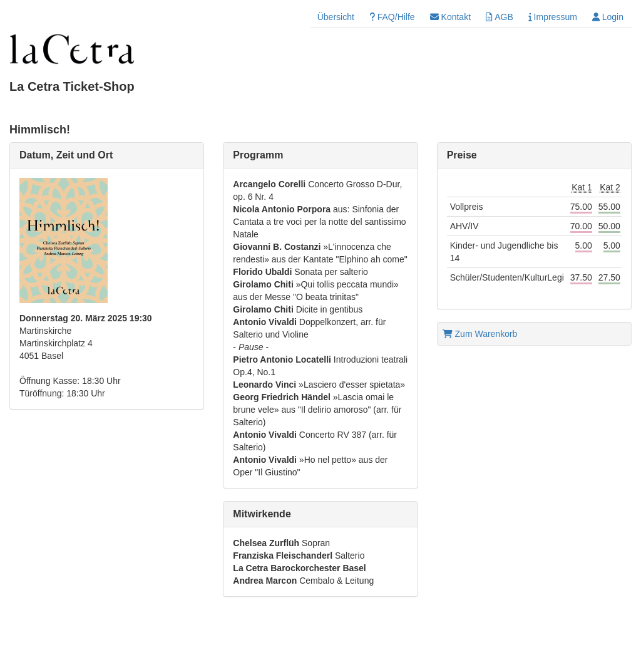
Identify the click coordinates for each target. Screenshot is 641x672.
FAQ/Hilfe (392, 17)
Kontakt (450, 17)
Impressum (553, 17)
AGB (500, 17)
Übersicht (336, 17)
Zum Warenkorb (480, 334)
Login (608, 17)
